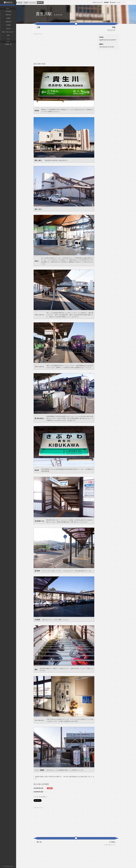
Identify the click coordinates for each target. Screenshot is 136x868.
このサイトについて (97, 2)
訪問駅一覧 (8, 44)
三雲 (38, 27)
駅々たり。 (8, 4)
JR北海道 (8, 11)
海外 (8, 35)
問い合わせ (113, 2)
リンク (119, 2)
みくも (39, 842)
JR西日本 (8, 22)
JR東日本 (8, 15)
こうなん (112, 842)
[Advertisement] (64, 48)
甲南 (114, 27)
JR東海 (8, 18)
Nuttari (11, 866)
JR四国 (8, 25)
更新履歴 (106, 2)
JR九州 (8, 29)
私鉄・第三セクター (8, 32)
